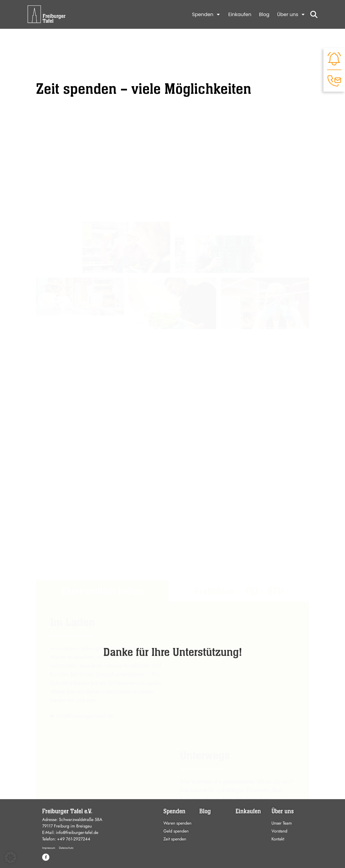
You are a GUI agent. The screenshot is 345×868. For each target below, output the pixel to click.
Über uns (291, 14)
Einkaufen (240, 14)
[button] (11, 857)
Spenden (206, 14)
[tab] (102, 487)
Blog (264, 14)
